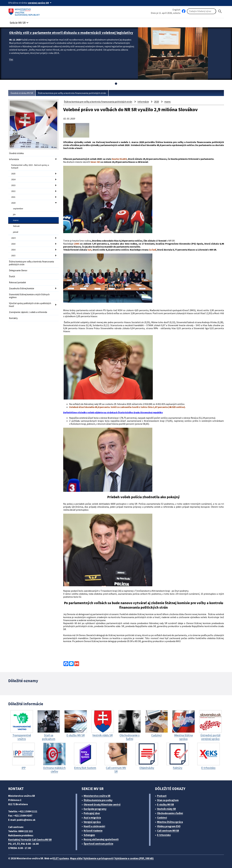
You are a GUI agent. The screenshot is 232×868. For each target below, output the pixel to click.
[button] (19, 22)
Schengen (89, 835)
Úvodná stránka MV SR (22, 93)
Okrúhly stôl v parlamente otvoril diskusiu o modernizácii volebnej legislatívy (71, 33)
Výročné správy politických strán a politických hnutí (30, 305)
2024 (13, 179)
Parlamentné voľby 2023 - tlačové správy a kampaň (30, 166)
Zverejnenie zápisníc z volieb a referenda (28, 312)
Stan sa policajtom (168, 800)
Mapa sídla (76, 858)
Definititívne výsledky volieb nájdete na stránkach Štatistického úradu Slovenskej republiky (113, 412)
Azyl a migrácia (92, 818)
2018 (13, 244)
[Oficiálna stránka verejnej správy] (40, 3)
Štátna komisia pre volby (98, 800)
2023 (13, 185)
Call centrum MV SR (168, 831)
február (16, 226)
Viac (11, 59)
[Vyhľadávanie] (202, 11)
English (176, 10)
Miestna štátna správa (170, 822)
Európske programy (95, 809)
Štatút (12, 276)
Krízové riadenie (93, 831)
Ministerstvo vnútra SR (97, 796)
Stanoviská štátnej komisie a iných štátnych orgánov (29, 296)
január (16, 232)
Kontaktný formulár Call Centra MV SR (30, 840)
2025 (13, 174)
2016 (13, 250)
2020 (13, 203)
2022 (13, 191)
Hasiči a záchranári (94, 826)
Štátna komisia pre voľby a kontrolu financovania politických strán (72, 93)
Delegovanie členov (18, 270)
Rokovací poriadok (17, 282)
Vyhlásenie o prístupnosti (99, 858)
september (18, 209)
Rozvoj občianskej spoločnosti (101, 839)
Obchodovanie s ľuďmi (170, 813)
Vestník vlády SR (166, 809)
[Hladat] (220, 11)
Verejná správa (92, 822)
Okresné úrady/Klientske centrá (102, 805)
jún (14, 214)
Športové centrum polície (98, 844)
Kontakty (13, 318)
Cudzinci (162, 818)
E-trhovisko (164, 835)
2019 (13, 238)
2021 (13, 197)
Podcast (162, 796)
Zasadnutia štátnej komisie (22, 288)
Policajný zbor (92, 813)
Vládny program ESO (169, 826)
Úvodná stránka (16, 153)
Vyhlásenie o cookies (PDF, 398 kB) (134, 858)
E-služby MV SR (166, 805)
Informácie (14, 159)
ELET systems (61, 858)
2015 (13, 255)
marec (16, 220)
